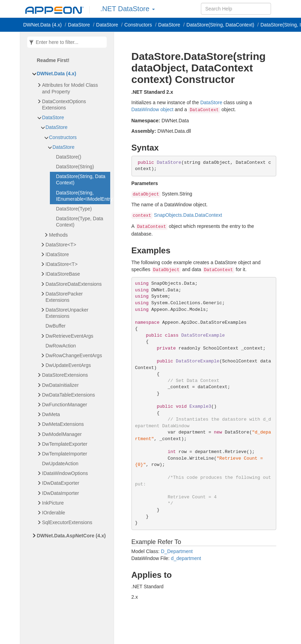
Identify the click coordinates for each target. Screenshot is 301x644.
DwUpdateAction (60, 463)
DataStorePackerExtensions (64, 297)
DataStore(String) (75, 167)
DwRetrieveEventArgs (70, 336)
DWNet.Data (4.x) (43, 25)
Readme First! (53, 60)
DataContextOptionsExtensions (64, 105)
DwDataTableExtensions (69, 395)
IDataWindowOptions (65, 473)
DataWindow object (153, 109)
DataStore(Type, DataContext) (80, 222)
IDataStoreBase (63, 274)
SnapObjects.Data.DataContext (188, 215)
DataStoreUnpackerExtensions (67, 313)
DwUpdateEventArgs (68, 365)
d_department (186, 558)
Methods (59, 235)
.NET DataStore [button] (128, 9)
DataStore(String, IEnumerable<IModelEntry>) (83, 196)
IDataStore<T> (62, 264)
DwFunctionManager (65, 405)
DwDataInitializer (61, 385)
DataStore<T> (61, 245)
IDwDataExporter (61, 483)
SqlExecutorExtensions (67, 522)
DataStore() (69, 157)
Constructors (63, 137)
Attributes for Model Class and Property (70, 88)
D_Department (177, 551)
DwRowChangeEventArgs (74, 355)
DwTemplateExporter (65, 444)
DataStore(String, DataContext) (220, 25)
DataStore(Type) (74, 209)
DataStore (79, 25)
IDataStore (57, 254)
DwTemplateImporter (65, 454)
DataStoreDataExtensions (74, 284)
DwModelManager (62, 434)
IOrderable (54, 513)
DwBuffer (56, 326)
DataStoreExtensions (65, 375)
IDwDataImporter (61, 493)
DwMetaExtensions (63, 424)
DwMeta (51, 414)
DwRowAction (61, 346)
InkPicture (53, 503)
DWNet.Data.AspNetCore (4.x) (72, 536)
